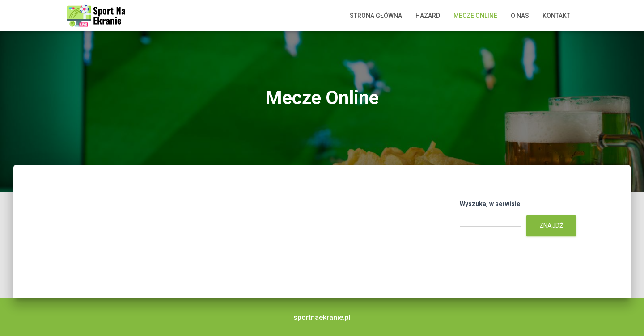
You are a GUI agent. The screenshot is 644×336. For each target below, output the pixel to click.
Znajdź (551, 226)
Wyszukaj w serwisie (490, 204)
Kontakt (556, 16)
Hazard (428, 16)
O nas (520, 16)
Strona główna (376, 16)
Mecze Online (475, 16)
